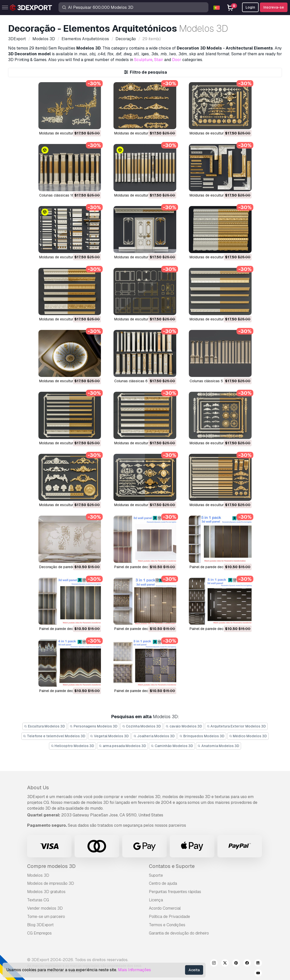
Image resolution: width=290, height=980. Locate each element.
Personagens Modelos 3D (94, 726)
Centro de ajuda (163, 883)
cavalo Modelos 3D (184, 726)
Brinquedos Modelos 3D (202, 736)
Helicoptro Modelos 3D (73, 746)
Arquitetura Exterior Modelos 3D (236, 726)
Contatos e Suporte (172, 866)
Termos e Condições (167, 925)
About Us (38, 788)
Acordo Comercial (165, 908)
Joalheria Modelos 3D (154, 736)
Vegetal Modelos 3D (109, 736)
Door (177, 60)
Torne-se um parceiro (46, 917)
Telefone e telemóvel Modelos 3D (54, 736)
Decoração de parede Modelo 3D (66, 567)
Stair (159, 60)
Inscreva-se (274, 7)
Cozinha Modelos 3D (142, 726)
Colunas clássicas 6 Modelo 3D (140, 381)
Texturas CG (38, 900)
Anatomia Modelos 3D (219, 746)
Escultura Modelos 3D (45, 726)
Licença (156, 900)
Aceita (194, 970)
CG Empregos (39, 933)
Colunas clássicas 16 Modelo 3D (66, 195)
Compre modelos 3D (51, 866)
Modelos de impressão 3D (51, 883)
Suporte (156, 875)
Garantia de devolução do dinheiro (179, 933)
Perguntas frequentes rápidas (175, 892)
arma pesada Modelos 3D (122, 746)
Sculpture (143, 60)
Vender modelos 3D (45, 908)
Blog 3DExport (40, 925)
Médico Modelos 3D (248, 736)
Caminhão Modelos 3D (172, 746)
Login (250, 7)
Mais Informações (134, 970)
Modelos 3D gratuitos (46, 892)
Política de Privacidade (169, 917)
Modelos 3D (38, 875)
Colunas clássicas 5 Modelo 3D (216, 381)
